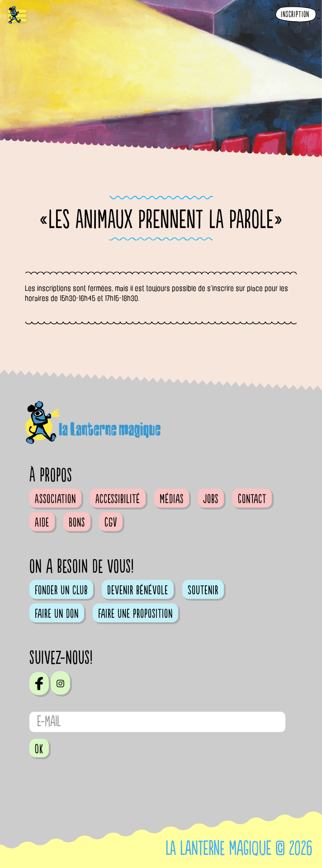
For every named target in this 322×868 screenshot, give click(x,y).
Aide (42, 523)
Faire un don (57, 614)
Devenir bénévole (138, 590)
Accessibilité (118, 499)
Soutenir (203, 590)
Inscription (295, 15)
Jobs (211, 499)
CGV (111, 523)
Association (55, 499)
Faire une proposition (135, 614)
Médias (172, 499)
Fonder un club (61, 590)
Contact (252, 499)
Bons (77, 523)
